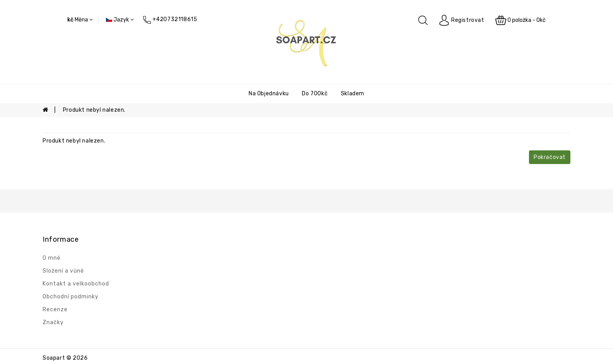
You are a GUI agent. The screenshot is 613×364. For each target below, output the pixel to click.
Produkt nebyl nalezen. (94, 110)
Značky (53, 322)
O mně (52, 258)
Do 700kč (315, 94)
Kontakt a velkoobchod (76, 284)
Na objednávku (269, 94)
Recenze (55, 310)
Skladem (353, 94)
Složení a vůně (63, 271)
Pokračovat (550, 157)
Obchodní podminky (71, 297)
